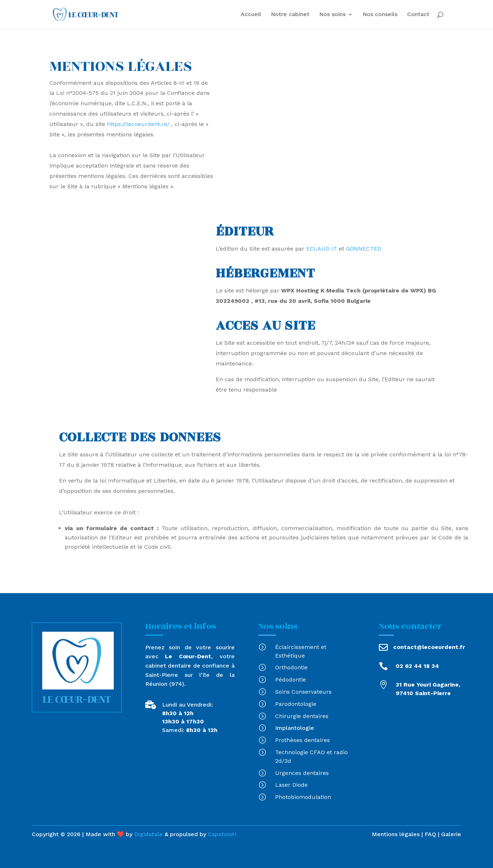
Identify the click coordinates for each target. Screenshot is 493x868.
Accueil (251, 15)
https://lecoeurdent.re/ (138, 124)
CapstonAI (222, 834)
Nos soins (332, 15)
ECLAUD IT (322, 249)
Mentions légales (396, 834)
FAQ (429, 834)
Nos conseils (380, 15)
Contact (418, 15)
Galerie (451, 834)
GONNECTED (364, 249)
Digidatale (148, 834)
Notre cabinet (290, 15)
